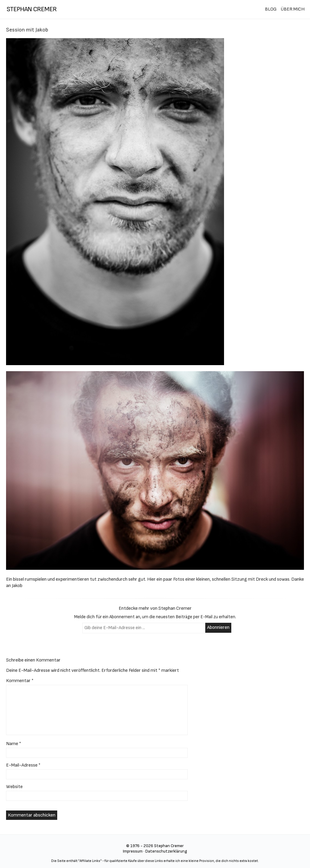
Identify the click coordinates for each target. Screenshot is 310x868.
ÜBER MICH (293, 9)
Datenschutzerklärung (166, 851)
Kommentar (20, 681)
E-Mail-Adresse (23, 765)
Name (14, 744)
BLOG (271, 9)
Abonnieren (218, 627)
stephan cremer (32, 9)
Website (14, 787)
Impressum (133, 851)
